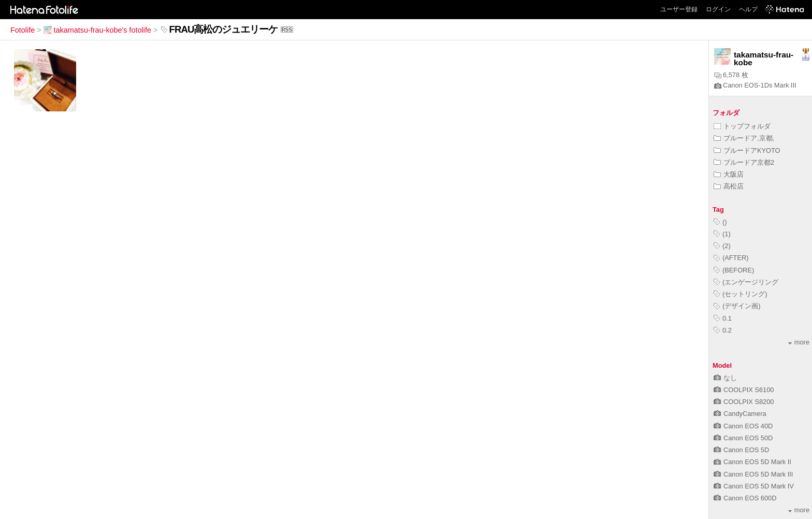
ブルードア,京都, (744, 138)
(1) (722, 234)
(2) (722, 246)
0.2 (723, 330)
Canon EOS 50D (743, 438)
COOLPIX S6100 (744, 390)
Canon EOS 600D (745, 498)
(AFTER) (731, 258)
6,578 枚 (731, 75)
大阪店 (729, 174)
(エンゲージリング (746, 282)
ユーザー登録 (679, 9)
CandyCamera (740, 414)
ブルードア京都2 (744, 162)
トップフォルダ (742, 126)
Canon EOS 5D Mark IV (754, 486)
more (799, 342)
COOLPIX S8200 (744, 402)
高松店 (729, 186)
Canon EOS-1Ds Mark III (755, 85)
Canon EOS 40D (743, 426)
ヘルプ (748, 9)
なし (725, 378)
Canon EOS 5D (741, 450)
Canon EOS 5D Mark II (752, 462)
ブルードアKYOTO (747, 150)
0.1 (723, 318)
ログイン (718, 9)
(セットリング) (741, 294)
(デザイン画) (737, 306)
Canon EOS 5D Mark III (753, 474)
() (720, 222)
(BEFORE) (734, 270)
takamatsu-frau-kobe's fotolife (97, 30)
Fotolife (23, 30)
